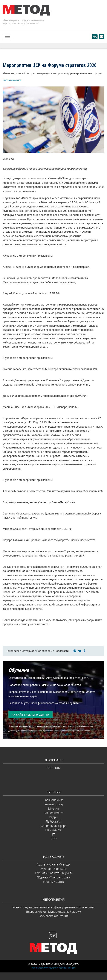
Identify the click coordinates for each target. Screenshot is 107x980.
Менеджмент (54, 813)
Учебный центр (53, 882)
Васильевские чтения (54, 916)
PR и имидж (53, 830)
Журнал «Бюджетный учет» (54, 873)
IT (53, 834)
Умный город (54, 804)
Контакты (54, 768)
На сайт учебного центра (31, 715)
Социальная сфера (54, 826)
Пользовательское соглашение (54, 968)
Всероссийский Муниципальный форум (54, 912)
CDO (54, 839)
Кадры (53, 817)
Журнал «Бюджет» (53, 869)
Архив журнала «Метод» (53, 864)
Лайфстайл (53, 822)
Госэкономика (12, 80)
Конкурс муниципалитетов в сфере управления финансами (53, 907)
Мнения (53, 809)
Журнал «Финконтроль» (53, 877)
